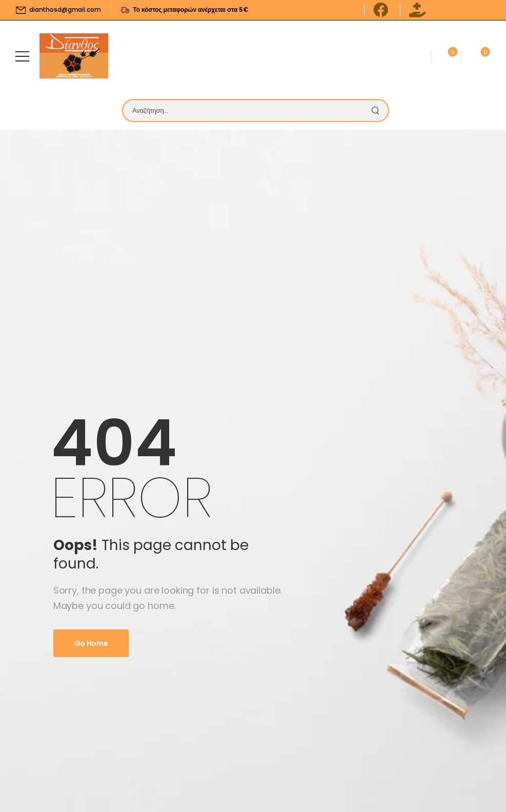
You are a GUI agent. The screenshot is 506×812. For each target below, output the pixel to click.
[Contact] (415, 56)
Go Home (91, 643)
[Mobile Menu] (22, 56)
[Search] (245, 110)
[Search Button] (378, 110)
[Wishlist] (446, 56)
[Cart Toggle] (474, 56)
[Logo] (74, 56)
